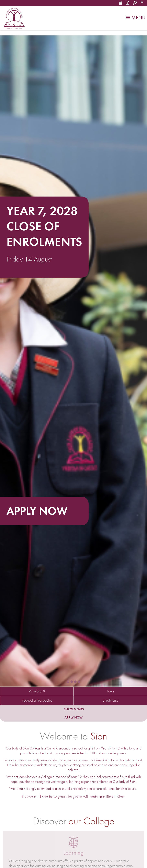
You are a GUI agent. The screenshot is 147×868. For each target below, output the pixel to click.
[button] (121, 2)
